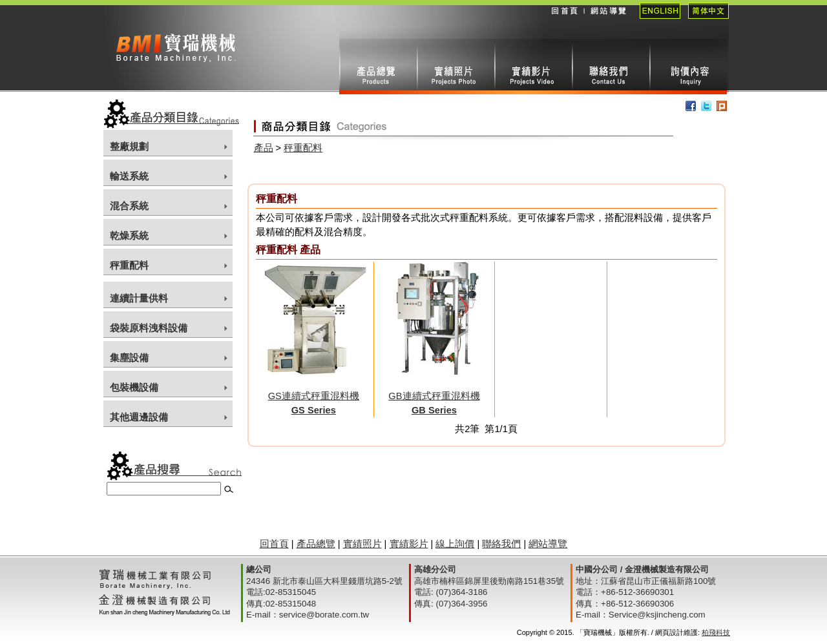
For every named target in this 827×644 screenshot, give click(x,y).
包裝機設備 (134, 388)
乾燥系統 (129, 236)
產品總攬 (378, 67)
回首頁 (564, 19)
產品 (264, 148)
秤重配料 (129, 265)
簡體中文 (705, 19)
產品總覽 (316, 544)
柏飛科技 (716, 632)
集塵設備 (129, 358)
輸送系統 (129, 176)
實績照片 (455, 67)
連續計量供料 (139, 298)
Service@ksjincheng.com (657, 615)
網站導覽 (608, 19)
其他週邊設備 (139, 417)
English (656, 19)
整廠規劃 (129, 147)
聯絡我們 (611, 67)
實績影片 (533, 67)
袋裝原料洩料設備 (149, 328)
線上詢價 (688, 67)
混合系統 (129, 206)
